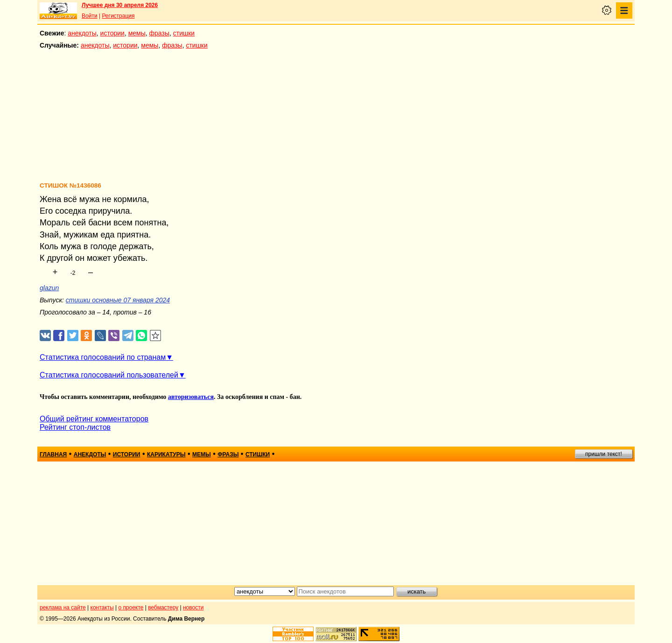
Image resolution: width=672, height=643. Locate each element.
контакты (102, 608)
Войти (90, 16)
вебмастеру (163, 608)
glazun (49, 288)
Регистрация (118, 16)
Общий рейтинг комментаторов (94, 419)
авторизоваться (191, 397)
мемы (137, 33)
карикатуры (166, 454)
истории (112, 33)
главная (53, 454)
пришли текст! (604, 454)
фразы (159, 33)
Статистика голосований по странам (103, 357)
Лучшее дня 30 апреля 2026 (120, 5)
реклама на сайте (63, 608)
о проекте (131, 608)
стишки (184, 33)
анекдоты (82, 33)
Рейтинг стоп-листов (75, 427)
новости (193, 608)
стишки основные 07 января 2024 (118, 300)
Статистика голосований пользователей (109, 375)
